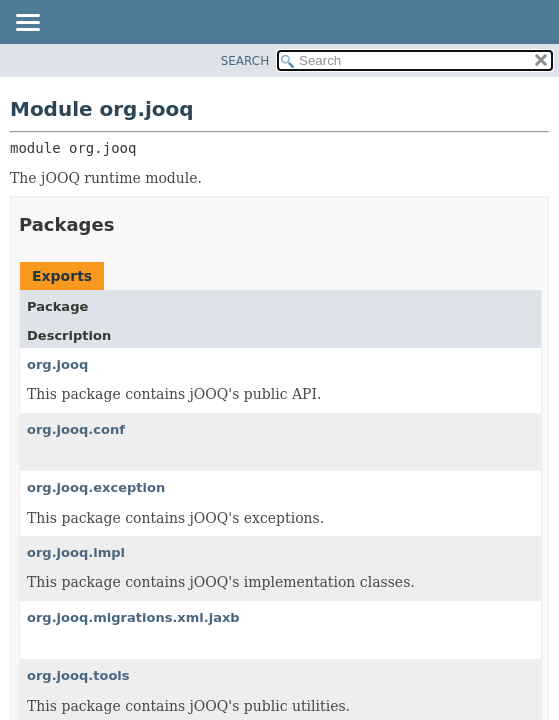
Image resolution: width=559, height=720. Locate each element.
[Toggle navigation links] (27, 24)
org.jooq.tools (78, 675)
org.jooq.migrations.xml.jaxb (133, 617)
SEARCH (245, 61)
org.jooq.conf (76, 429)
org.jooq (57, 364)
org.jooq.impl (76, 552)
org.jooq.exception (96, 487)
